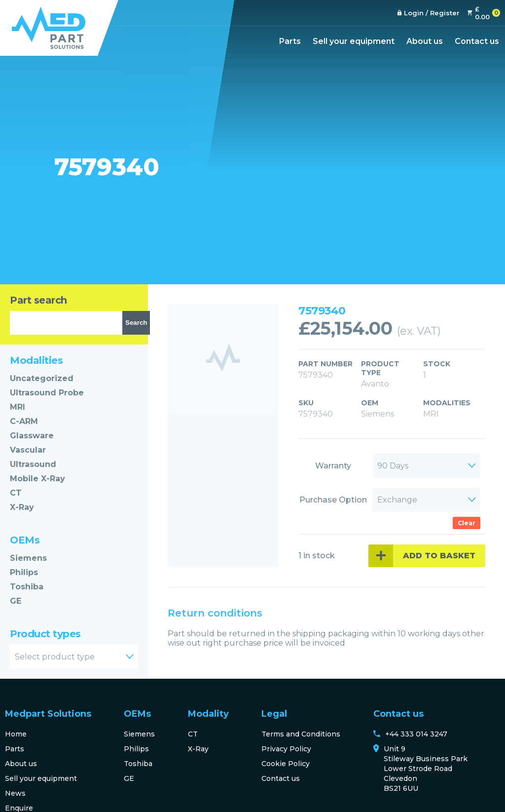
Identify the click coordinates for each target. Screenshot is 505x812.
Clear (467, 523)
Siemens (28, 558)
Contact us (477, 41)
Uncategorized (42, 378)
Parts (290, 41)
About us (425, 41)
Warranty (333, 466)
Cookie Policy (286, 764)
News (15, 793)
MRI (18, 407)
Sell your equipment (354, 41)
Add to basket (439, 556)
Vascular (28, 450)
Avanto (375, 384)
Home (16, 734)
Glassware (32, 436)
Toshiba (27, 587)
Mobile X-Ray (37, 479)
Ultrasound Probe (47, 393)
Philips (24, 572)
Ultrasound (33, 464)
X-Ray (22, 507)
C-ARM (24, 421)
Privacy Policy (286, 749)
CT (16, 493)
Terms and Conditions (301, 734)
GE (16, 601)
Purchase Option (333, 500)
